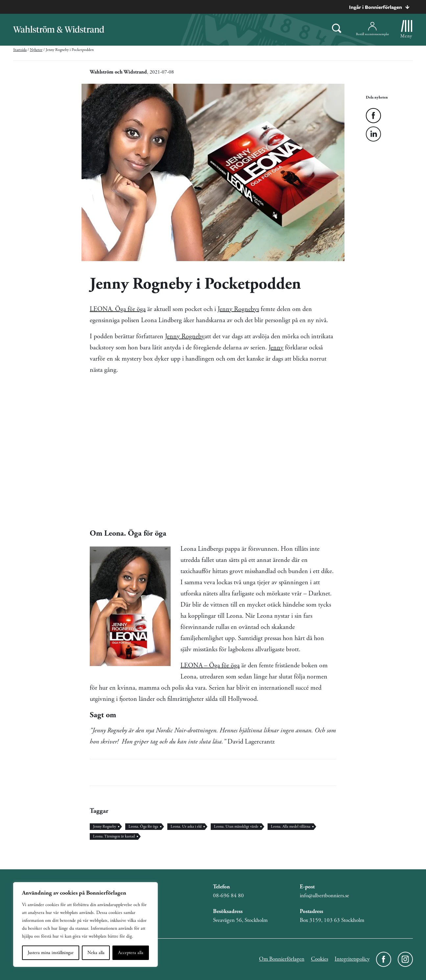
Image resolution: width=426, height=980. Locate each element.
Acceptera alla (131, 953)
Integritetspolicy (352, 959)
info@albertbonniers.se (324, 896)
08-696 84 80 (228, 896)
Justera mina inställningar (51, 953)
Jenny (276, 348)
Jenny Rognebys (238, 309)
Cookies (319, 959)
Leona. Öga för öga (143, 826)
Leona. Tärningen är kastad (114, 836)
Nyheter (36, 50)
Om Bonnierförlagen (282, 959)
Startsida (20, 50)
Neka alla (96, 953)
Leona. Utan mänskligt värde (236, 826)
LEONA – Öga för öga (210, 666)
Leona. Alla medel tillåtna (291, 826)
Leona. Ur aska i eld (186, 826)
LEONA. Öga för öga (118, 309)
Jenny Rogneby (185, 336)
